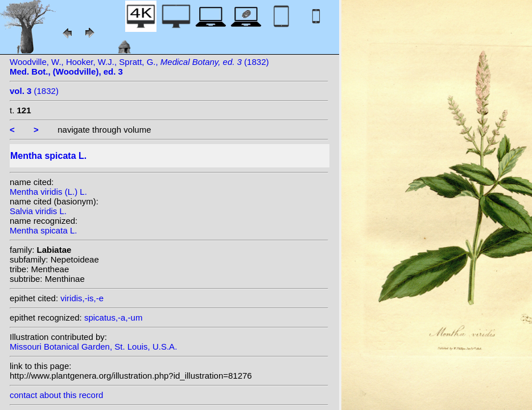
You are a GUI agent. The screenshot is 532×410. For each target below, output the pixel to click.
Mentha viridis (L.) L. (48, 192)
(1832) (34, 91)
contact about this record (56, 395)
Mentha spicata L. (43, 230)
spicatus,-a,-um (114, 317)
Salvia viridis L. (38, 211)
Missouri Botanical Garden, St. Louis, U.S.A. (93, 347)
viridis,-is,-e (82, 298)
